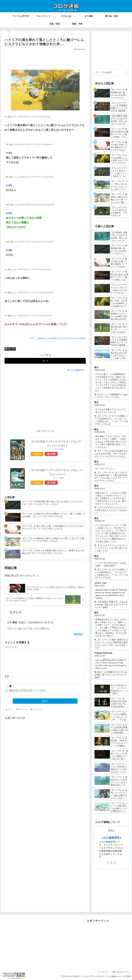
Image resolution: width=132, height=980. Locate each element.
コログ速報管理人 (112, 838)
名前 (7, 680)
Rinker (61, 449)
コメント (11, 647)
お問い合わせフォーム (121, 972)
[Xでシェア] (45, 361)
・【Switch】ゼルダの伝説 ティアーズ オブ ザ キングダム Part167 (61, 338)
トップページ (103, 972)
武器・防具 (10, 349)
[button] (127, 72)
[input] (112, 72)
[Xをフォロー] (108, 863)
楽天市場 (51, 454)
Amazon (37, 454)
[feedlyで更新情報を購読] (112, 863)
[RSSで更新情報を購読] (115, 863)
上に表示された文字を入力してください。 (27, 695)
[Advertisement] (45, 59)
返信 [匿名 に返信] (78, 634)
